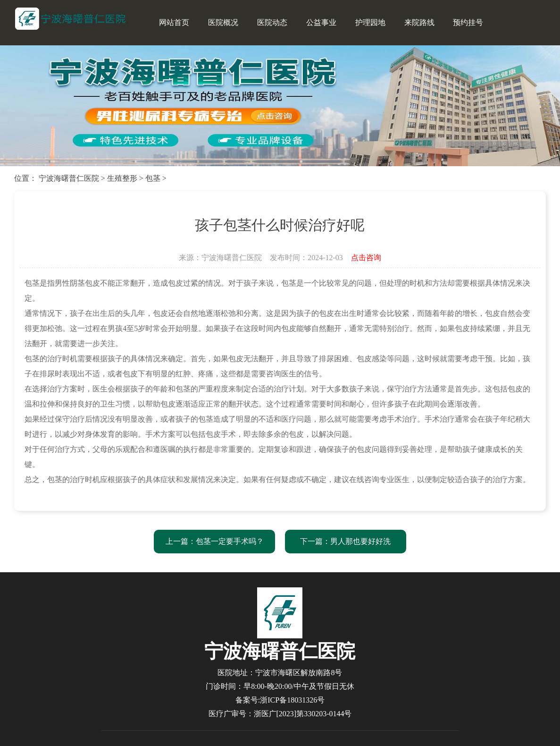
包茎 (153, 178)
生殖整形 (122, 178)
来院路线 (419, 22)
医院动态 (272, 22)
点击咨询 (366, 258)
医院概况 (223, 22)
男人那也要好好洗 (360, 541)
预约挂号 (468, 22)
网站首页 (174, 22)
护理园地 (370, 22)
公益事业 (321, 22)
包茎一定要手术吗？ (230, 541)
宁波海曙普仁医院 (69, 178)
